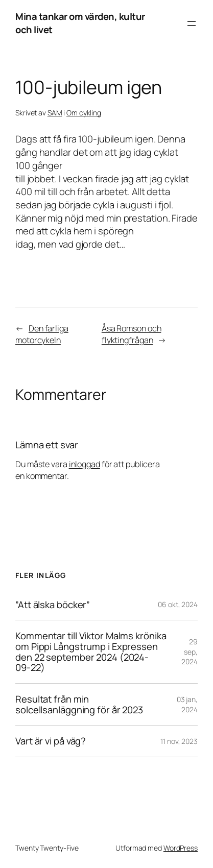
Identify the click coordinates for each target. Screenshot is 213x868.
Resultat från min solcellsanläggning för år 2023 (79, 704)
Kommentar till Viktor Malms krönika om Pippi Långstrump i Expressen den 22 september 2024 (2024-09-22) (91, 652)
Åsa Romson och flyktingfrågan (132, 334)
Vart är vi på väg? (51, 741)
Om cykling (84, 113)
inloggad (85, 464)
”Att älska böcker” (53, 605)
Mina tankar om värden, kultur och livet (80, 23)
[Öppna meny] (192, 23)
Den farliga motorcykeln (42, 334)
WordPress (181, 848)
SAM (55, 113)
